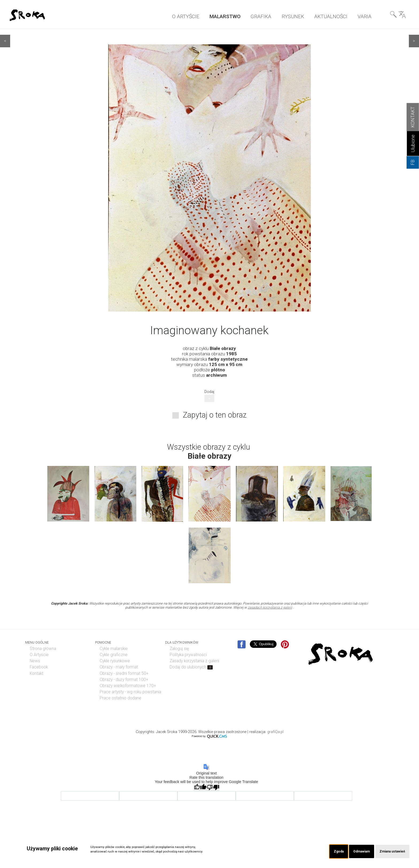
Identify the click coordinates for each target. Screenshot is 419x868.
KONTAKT (413, 117)
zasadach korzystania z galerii (270, 607)
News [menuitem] (35, 661)
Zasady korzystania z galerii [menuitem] (194, 661)
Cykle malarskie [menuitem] (114, 648)
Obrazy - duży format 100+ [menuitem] (124, 679)
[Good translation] (200, 787)
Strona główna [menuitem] (43, 648)
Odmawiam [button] (357, 851)
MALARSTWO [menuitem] (225, 16)
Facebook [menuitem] (39, 667)
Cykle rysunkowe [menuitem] (115, 661)
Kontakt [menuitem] (36, 673)
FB (413, 163)
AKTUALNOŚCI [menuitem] (331, 16)
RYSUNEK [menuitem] (293, 16)
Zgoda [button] (333, 851)
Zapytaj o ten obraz (215, 415)
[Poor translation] (213, 787)
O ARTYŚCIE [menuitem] (186, 16)
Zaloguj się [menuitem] (179, 648)
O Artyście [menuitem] (39, 655)
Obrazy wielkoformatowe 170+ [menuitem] (128, 686)
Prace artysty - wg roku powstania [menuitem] (130, 692)
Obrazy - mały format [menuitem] (119, 667)
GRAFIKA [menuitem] (261, 16)
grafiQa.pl (275, 732)
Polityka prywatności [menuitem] (188, 655)
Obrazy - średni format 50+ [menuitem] (124, 673)
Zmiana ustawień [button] (391, 851)
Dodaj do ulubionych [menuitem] (191, 667)
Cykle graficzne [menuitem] (114, 655)
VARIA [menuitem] (364, 16)
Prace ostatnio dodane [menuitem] (121, 698)
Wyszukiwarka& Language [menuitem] (398, 16)
